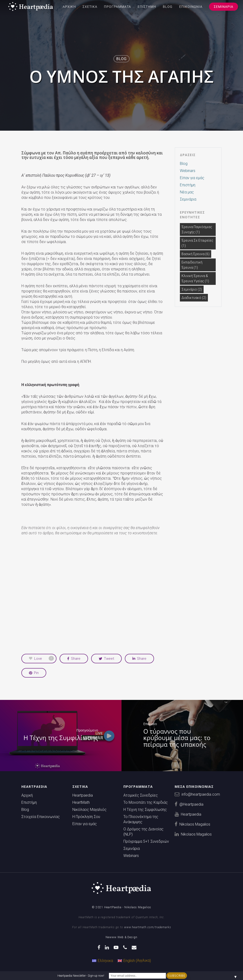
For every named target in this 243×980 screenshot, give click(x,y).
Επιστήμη (147, 7)
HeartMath (81, 802)
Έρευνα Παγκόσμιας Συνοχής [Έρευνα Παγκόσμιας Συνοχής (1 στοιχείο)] (197, 229)
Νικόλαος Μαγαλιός (89, 810)
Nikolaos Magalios (195, 824)
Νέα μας (187, 192)
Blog (168, 7)
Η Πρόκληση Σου (86, 817)
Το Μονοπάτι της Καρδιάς (146, 802)
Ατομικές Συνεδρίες (141, 795)
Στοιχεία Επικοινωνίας (41, 817)
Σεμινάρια (224, 7)
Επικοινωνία (191, 7)
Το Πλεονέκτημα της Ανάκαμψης (141, 819)
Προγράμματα (117, 7)
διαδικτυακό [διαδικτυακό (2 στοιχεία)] (194, 298)
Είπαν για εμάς (192, 178)
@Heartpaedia (191, 804)
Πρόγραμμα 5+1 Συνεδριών (146, 841)
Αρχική (69, 7)
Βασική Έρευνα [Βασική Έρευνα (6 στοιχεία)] (196, 254)
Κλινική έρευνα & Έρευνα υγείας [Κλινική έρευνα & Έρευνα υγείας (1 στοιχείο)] (195, 278)
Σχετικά (90, 7)
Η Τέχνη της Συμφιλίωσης (145, 810)
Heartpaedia (83, 795)
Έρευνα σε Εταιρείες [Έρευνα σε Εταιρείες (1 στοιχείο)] (197, 243)
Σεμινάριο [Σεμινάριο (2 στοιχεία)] (192, 289)
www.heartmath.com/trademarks (148, 927)
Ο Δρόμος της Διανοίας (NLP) (143, 832)
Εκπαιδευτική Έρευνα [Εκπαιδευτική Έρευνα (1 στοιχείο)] (192, 265)
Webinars (188, 171)
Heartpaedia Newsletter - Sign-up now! (81, 976)
